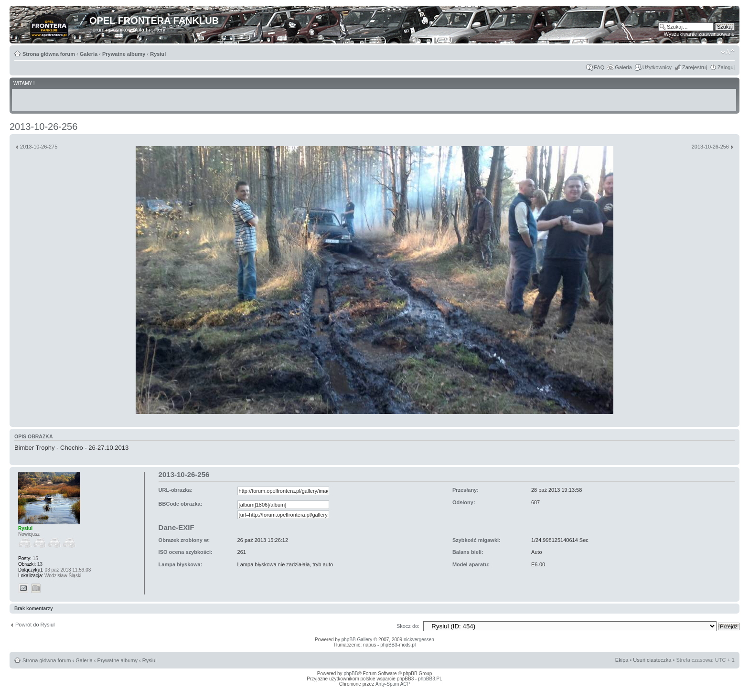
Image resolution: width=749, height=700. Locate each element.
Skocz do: (408, 626)
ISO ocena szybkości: (186, 552)
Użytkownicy (657, 67)
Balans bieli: (468, 552)
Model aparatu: (471, 564)
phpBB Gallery (357, 640)
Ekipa (622, 660)
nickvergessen (419, 640)
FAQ (599, 67)
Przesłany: (465, 490)
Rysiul (158, 54)
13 (40, 564)
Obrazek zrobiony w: (184, 540)
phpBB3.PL (430, 679)
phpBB (351, 673)
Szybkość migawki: (476, 540)
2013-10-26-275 (39, 147)
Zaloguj (726, 67)
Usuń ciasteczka (652, 660)
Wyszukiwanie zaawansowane (699, 34)
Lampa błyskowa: (181, 564)
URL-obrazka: (176, 490)
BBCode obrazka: (181, 504)
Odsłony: (464, 502)
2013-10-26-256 (43, 127)
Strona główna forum (49, 54)
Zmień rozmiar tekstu (728, 52)
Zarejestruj (695, 67)
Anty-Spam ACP (393, 684)
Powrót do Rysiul (35, 625)
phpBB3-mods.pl (398, 645)
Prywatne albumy (124, 54)
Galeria (89, 54)
